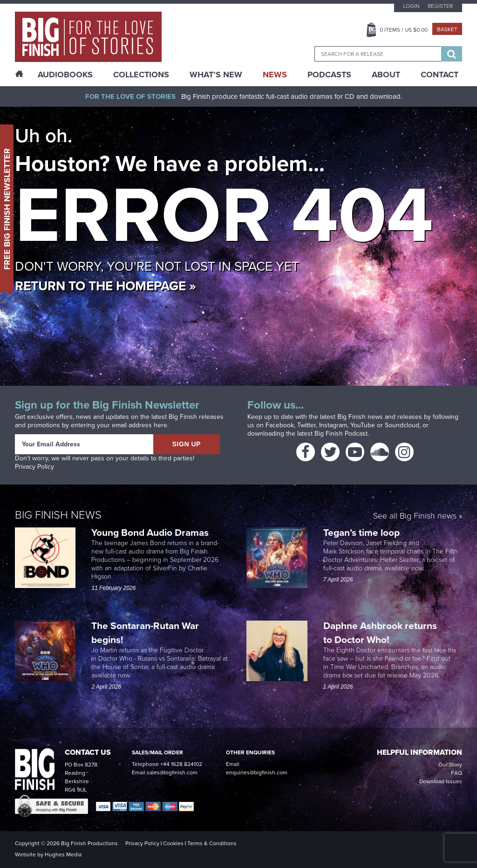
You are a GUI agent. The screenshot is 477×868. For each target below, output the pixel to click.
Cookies (173, 843)
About (386, 75)
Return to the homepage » (106, 286)
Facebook (280, 425)
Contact (440, 75)
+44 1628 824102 (181, 764)
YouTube (363, 425)
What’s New (216, 75)
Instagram (333, 425)
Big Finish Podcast (341, 434)
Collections (141, 75)
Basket (447, 29)
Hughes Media (63, 854)
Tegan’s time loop (363, 532)
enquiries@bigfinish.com (257, 772)
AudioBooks (65, 75)
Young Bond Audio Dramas (151, 532)
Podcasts (329, 75)
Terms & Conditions (212, 843)
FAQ (457, 773)
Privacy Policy (34, 467)
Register (440, 6)
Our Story (450, 765)
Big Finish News (58, 515)
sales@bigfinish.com (172, 772)
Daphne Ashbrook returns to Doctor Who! (380, 632)
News (275, 75)
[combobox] (378, 54)
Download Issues (441, 781)
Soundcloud (402, 425)
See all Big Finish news (415, 516)
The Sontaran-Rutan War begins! (145, 632)
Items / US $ (404, 30)
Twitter (307, 425)
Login (411, 6)
